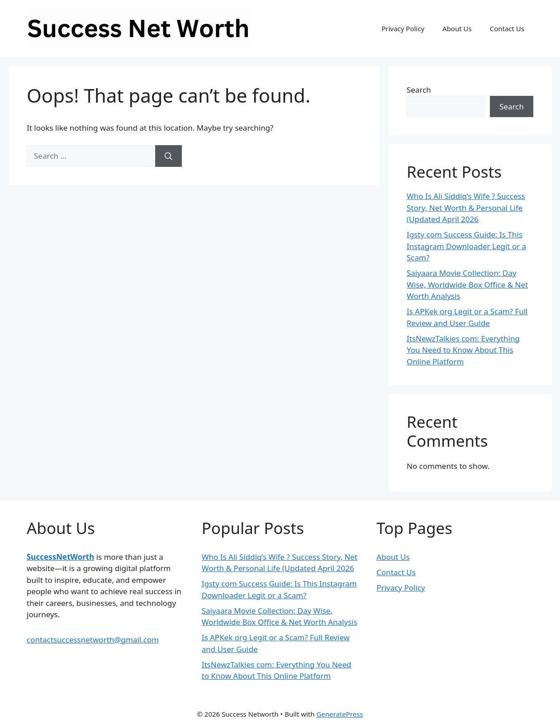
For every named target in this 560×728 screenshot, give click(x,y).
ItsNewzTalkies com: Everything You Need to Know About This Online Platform (463, 350)
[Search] (168, 156)
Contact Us (507, 28)
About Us (457, 28)
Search (419, 90)
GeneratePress (339, 714)
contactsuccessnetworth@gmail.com (93, 640)
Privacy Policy (403, 28)
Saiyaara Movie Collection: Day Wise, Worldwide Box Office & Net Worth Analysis (467, 284)
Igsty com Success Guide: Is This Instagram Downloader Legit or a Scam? (466, 246)
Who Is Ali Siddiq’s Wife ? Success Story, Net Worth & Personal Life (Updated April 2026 (466, 208)
